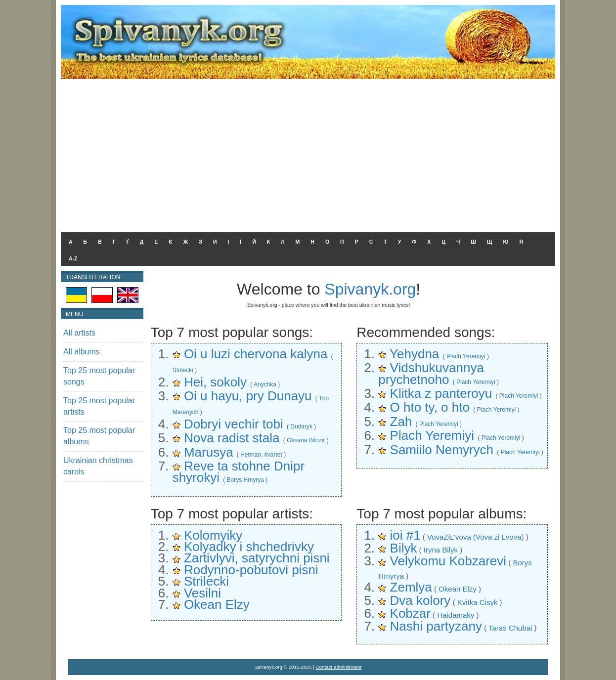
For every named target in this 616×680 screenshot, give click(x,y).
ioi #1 (405, 535)
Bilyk (404, 548)
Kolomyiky (213, 535)
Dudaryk (301, 426)
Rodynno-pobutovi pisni (251, 570)
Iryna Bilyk (441, 550)
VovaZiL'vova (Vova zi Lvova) (475, 537)
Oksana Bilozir (306, 440)
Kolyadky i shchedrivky (249, 547)
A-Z (73, 258)
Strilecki (183, 370)
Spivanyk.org (370, 289)
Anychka (265, 384)
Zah (401, 422)
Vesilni (202, 593)
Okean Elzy (217, 604)
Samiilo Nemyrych (442, 450)
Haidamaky (456, 615)
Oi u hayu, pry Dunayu (248, 396)
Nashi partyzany (436, 626)
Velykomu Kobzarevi (448, 561)
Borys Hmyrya (245, 480)
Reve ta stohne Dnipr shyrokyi (239, 472)
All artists (79, 333)
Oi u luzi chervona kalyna (256, 354)
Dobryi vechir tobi (234, 424)
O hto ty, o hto (430, 407)
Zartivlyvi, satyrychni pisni (257, 558)
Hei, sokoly (215, 382)
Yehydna (414, 354)
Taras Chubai (510, 628)
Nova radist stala (232, 438)
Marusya (209, 452)
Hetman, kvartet (261, 455)
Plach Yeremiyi (466, 356)
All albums (82, 352)
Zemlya (411, 587)
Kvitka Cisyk (478, 602)
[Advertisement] (308, 153)
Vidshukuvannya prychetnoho (431, 373)
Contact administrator (339, 667)
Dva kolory (420, 600)
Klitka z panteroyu (441, 393)
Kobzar (410, 613)
